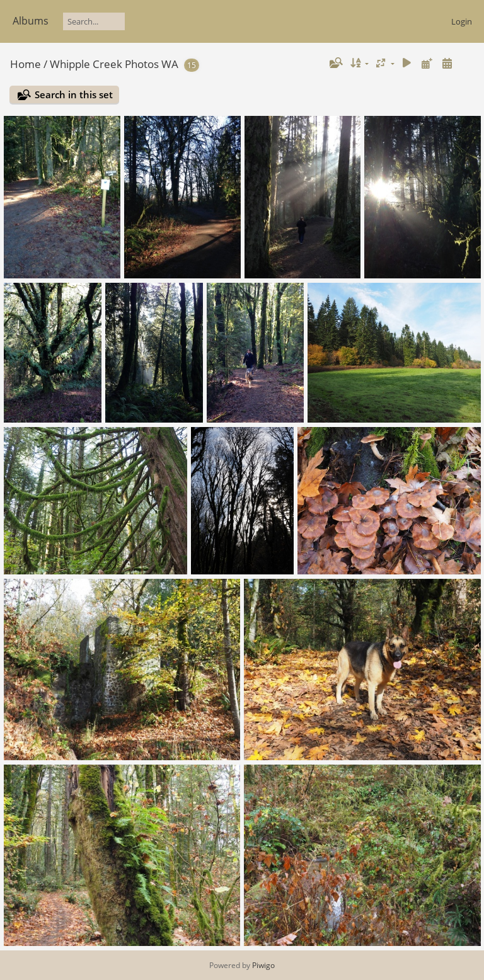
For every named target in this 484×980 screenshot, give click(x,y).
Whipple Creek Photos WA (114, 64)
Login (462, 21)
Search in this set (74, 94)
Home (26, 64)
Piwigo (263, 965)
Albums (31, 21)
